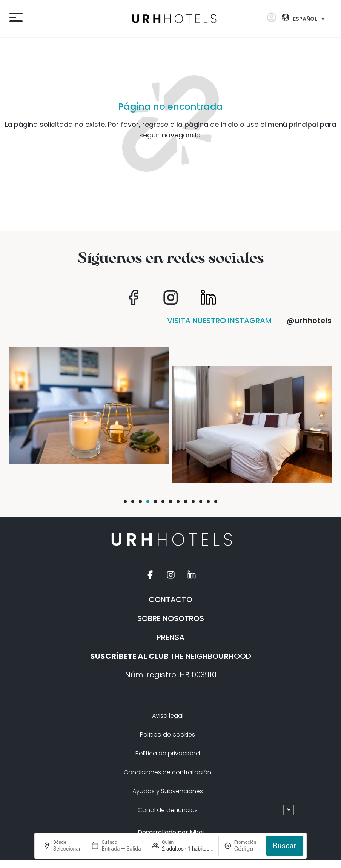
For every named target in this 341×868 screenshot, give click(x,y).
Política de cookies (167, 735)
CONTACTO (170, 600)
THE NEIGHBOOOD (171, 656)
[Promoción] (247, 849)
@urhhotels (309, 321)
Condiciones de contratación (167, 772)
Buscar (284, 846)
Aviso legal (168, 716)
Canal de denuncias (168, 810)
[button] (125, 501)
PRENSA (170, 637)
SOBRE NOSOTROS (171, 618)
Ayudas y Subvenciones (168, 791)
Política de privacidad (168, 753)
